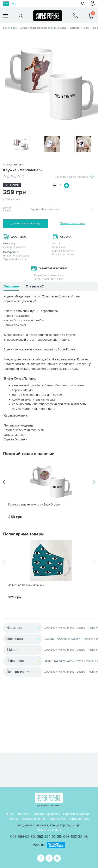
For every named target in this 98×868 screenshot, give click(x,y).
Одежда (49, 639)
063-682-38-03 (75, 837)
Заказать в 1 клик (73, 223)
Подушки (88, 639)
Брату (48, 661)
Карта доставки (79, 819)
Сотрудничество (34, 819)
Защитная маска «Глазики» (26, 585)
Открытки (74, 639)
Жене (61, 628)
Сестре (81, 628)
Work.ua (39, 845)
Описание (11, 286)
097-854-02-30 (23, 837)
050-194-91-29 (49, 837)
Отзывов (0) (35, 286)
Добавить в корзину (26, 223)
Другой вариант (8, 209)
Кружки (61, 639)
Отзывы (14, 819)
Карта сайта (57, 819)
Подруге (93, 628)
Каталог (75, 28)
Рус (6, 4)
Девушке (50, 628)
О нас (10, 814)
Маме (71, 628)
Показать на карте (49, 830)
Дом (86, 28)
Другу (71, 661)
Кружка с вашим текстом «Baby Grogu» (34, 505)
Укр (14, 4)
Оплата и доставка (47, 814)
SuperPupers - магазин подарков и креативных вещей (34, 28)
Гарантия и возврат (76, 814)
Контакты (24, 814)
